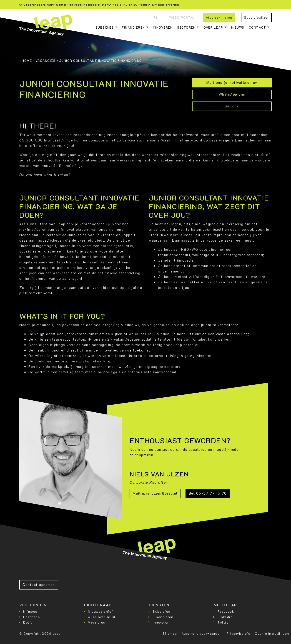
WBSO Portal (182, 17)
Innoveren (163, 27)
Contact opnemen (39, 584)
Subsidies (105, 27)
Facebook (226, 611)
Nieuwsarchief (100, 611)
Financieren (133, 27)
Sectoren (186, 27)
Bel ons (232, 106)
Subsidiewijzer (256, 17)
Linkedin (225, 617)
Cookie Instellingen (272, 633)
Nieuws (238, 27)
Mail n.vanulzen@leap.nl (155, 493)
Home (27, 61)
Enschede (32, 617)
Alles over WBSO (102, 617)
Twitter (224, 622)
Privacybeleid (238, 633)
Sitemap (170, 633)
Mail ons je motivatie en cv (232, 82)
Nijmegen (31, 611)
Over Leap (213, 27)
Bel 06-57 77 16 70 (208, 493)
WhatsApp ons (232, 94)
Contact (258, 27)
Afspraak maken (219, 17)
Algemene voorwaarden (202, 633)
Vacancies (46, 61)
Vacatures (97, 622)
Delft (28, 622)
